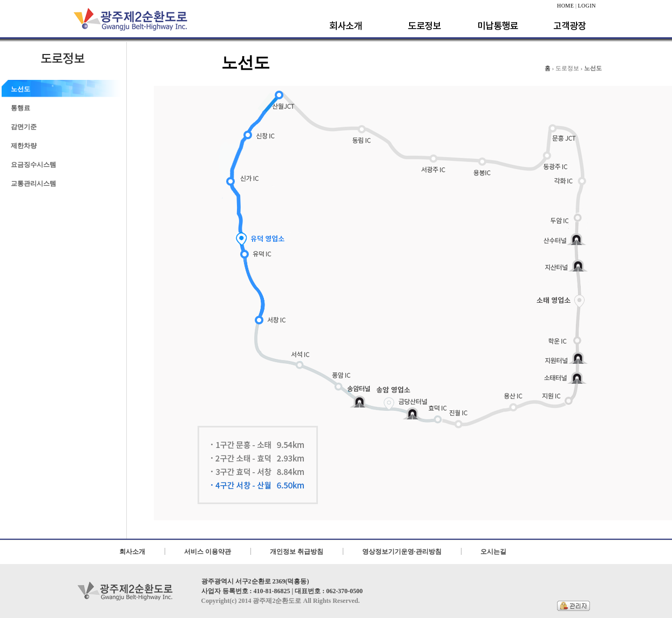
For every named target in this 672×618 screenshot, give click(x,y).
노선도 (21, 89)
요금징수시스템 (33, 165)
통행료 (21, 108)
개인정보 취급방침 (297, 552)
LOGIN (587, 6)
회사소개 (132, 552)
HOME (565, 6)
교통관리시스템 (33, 184)
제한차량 (24, 146)
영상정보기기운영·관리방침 (402, 552)
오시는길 (493, 552)
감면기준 (24, 127)
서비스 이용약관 (208, 552)
